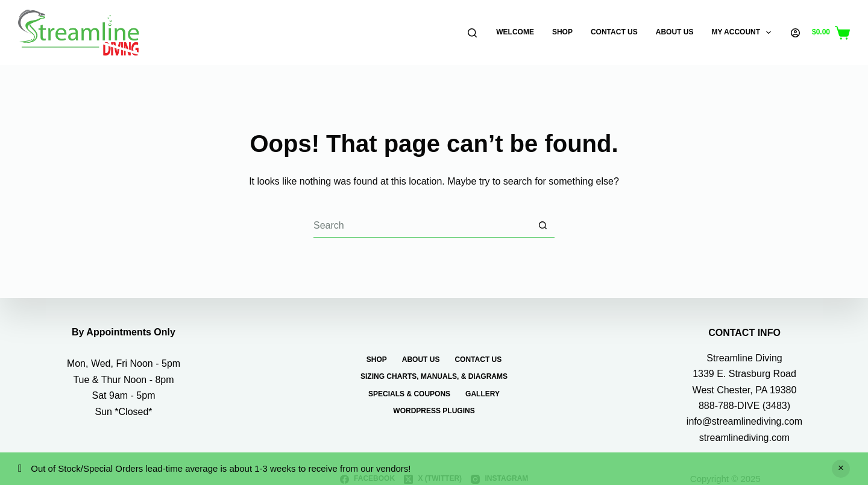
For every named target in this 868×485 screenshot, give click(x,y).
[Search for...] (422, 226)
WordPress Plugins (434, 411)
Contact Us (614, 32)
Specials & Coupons (409, 394)
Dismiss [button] (841, 469)
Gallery (483, 394)
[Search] (472, 33)
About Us (675, 32)
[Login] (795, 33)
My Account (744, 33)
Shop (562, 32)
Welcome (515, 32)
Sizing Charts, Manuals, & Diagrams (434, 376)
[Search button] (542, 226)
